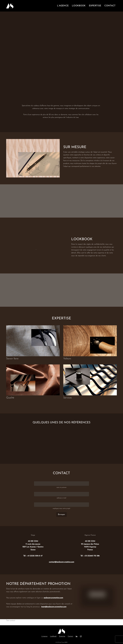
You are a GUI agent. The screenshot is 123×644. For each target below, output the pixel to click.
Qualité (10, 398)
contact (110, 6)
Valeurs (67, 359)
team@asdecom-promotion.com (54, 607)
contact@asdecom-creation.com (61, 562)
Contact (70, 636)
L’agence (44, 636)
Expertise (62, 636)
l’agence (63, 6)
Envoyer (61, 514)
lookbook (79, 6)
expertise (95, 6)
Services (67, 398)
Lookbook (53, 636)
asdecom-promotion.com (53, 598)
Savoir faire (12, 359)
